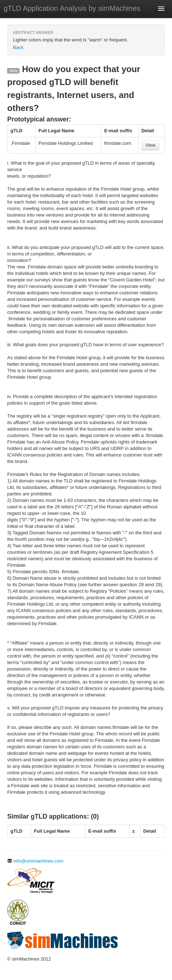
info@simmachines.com (35, 861)
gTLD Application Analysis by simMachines (72, 8)
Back (18, 47)
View (150, 145)
